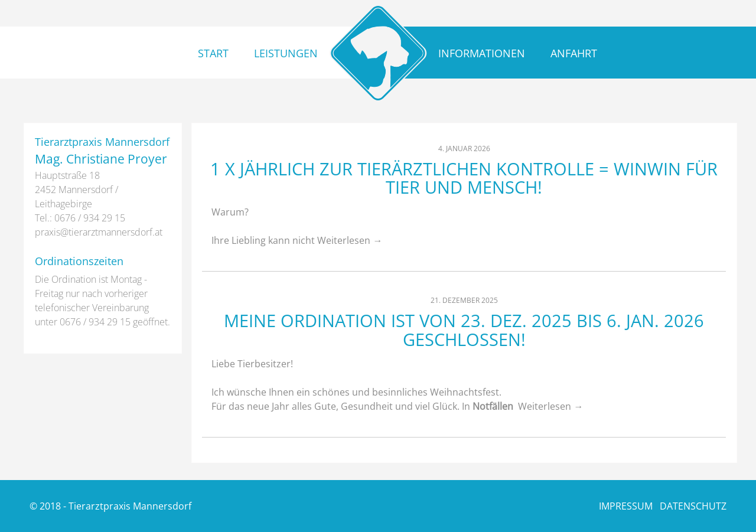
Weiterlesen (350, 240)
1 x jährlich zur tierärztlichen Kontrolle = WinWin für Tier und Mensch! (464, 178)
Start (213, 53)
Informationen (482, 53)
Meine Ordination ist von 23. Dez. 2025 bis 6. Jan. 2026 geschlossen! (464, 330)
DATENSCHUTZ (693, 506)
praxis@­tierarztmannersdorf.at (99, 232)
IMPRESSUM (626, 506)
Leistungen (286, 53)
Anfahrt (574, 53)
